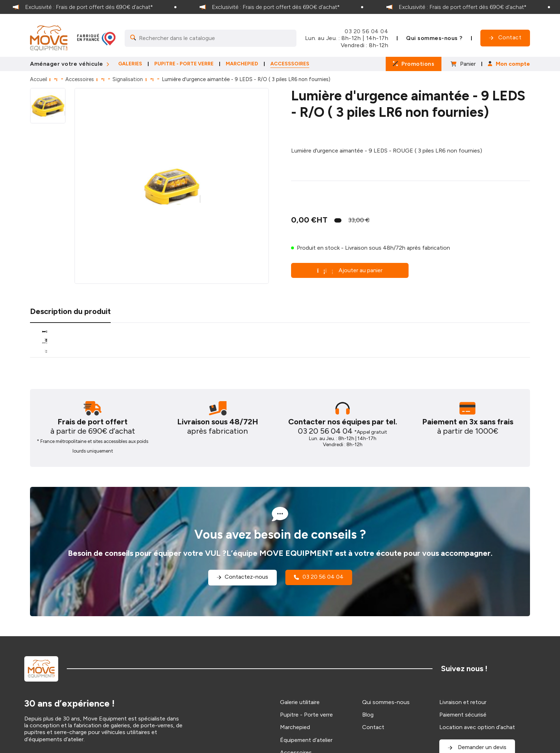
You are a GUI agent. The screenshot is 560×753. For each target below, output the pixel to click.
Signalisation (128, 79)
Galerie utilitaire (300, 702)
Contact (373, 727)
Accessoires (80, 79)
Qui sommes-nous (386, 702)
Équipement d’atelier (306, 740)
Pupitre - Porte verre (306, 715)
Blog (368, 715)
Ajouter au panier (350, 270)
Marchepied (295, 727)
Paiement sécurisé (463, 715)
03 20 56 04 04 (366, 31)
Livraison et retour (463, 702)
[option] (93, 7)
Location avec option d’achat (477, 727)
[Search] (211, 38)
